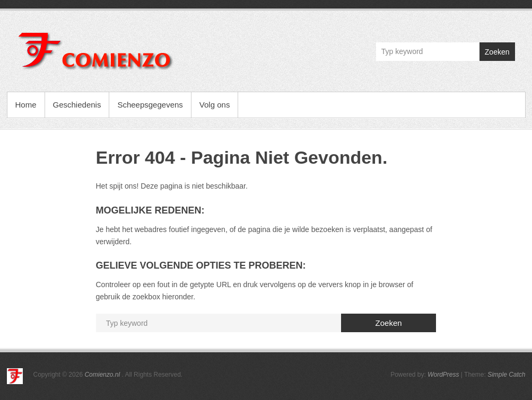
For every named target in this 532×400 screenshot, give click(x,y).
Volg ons (215, 105)
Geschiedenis (77, 105)
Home (26, 105)
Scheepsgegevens (150, 105)
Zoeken (497, 52)
